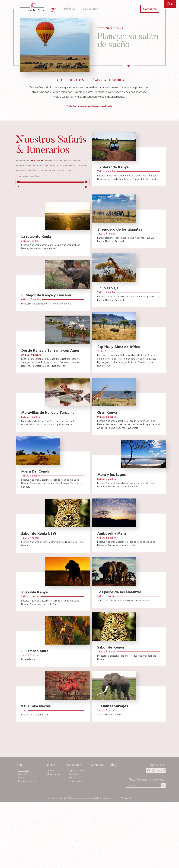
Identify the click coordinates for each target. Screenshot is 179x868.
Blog (113, 765)
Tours (19, 765)
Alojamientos (53, 774)
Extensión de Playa (27, 781)
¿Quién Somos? (77, 771)
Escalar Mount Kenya (25, 776)
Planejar (49, 765)
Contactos (97, 765)
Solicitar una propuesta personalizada (89, 106)
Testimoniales (76, 781)
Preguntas (52, 771)
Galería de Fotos (74, 776)
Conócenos (73, 765)
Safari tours (24, 771)
